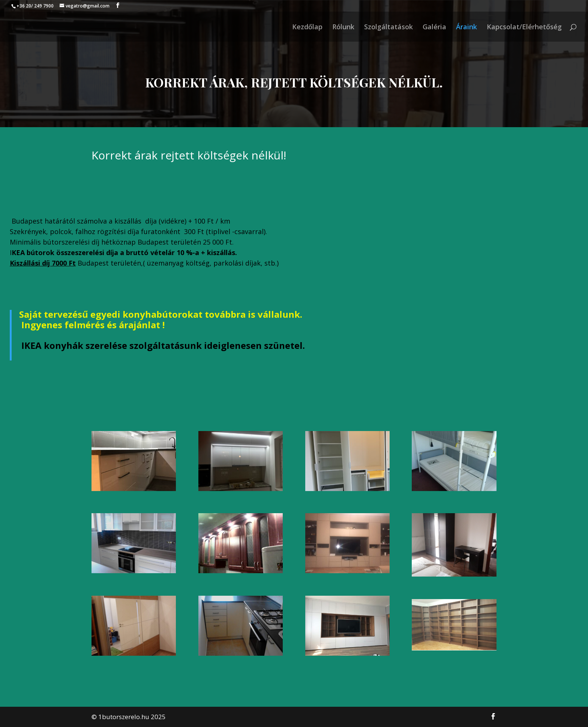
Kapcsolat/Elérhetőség (524, 28)
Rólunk (343, 28)
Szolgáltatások (388, 28)
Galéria (434, 28)
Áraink (466, 28)
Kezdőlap (307, 28)
